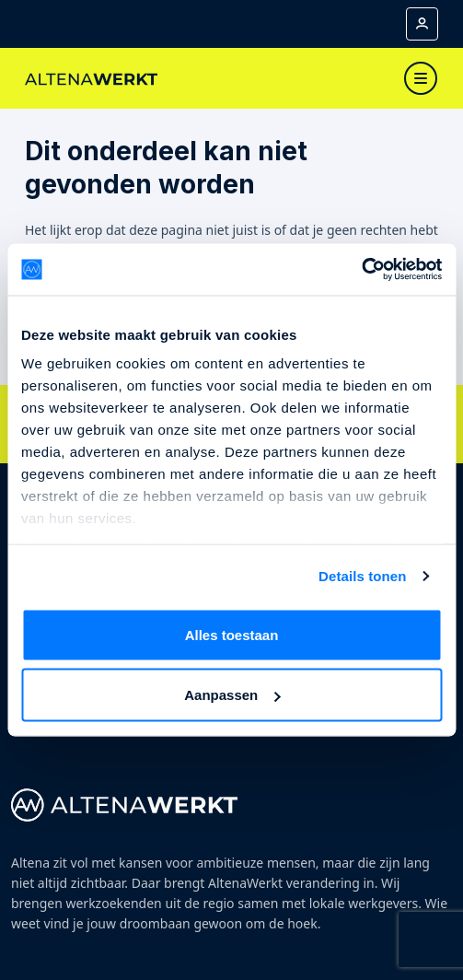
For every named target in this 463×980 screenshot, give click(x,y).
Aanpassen (232, 695)
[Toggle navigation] (421, 78)
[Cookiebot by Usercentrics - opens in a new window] (361, 270)
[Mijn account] (422, 24)
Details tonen (362, 576)
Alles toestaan (232, 634)
